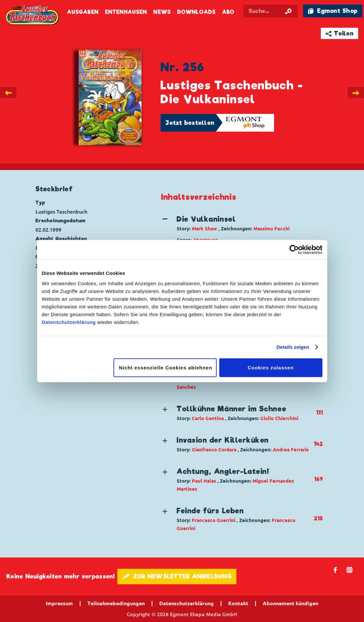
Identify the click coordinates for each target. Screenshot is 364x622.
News (162, 12)
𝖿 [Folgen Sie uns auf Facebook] (335, 570)
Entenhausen (126, 12)
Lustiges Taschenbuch (33, 15)
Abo (228, 12)
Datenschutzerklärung (69, 322)
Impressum (59, 603)
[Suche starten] (288, 11)
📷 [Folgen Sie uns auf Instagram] (350, 570)
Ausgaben (83, 12)
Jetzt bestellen (190, 123)
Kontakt (238, 603)
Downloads (197, 12)
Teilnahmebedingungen (116, 603)
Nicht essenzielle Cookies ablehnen (166, 367)
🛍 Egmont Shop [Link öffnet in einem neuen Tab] (333, 11)
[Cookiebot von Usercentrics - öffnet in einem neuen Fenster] (294, 250)
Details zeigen (293, 347)
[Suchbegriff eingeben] (271, 11)
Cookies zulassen (271, 367)
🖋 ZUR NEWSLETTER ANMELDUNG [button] (177, 576)
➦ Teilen (340, 33)
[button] (237, 223)
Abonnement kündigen (290, 603)
